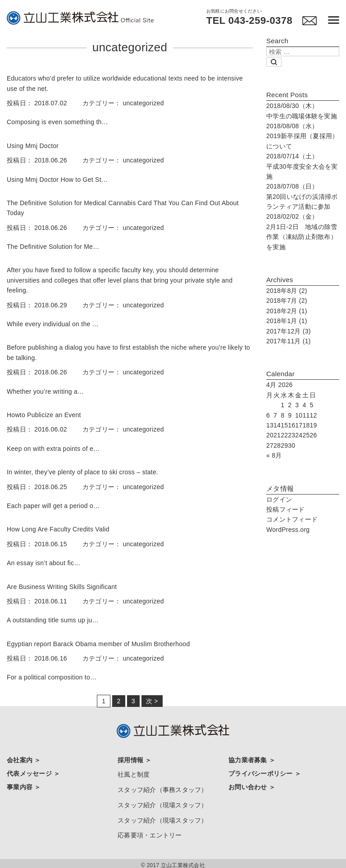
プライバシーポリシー (262, 773)
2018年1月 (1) (287, 321)
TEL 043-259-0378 (248, 21)
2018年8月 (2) (287, 291)
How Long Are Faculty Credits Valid (58, 529)
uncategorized (143, 103)
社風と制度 (134, 774)
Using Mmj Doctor (33, 146)
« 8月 (274, 455)
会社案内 (20, 760)
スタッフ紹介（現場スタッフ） (163, 803)
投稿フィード (286, 509)
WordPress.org (288, 530)
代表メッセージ (30, 773)
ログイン (279, 499)
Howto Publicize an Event (44, 415)
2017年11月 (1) (289, 341)
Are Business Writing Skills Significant (62, 587)
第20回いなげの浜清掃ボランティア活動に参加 (302, 196)
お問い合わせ (249, 785)
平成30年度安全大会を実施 (302, 166)
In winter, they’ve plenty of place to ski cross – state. (82, 472)
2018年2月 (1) (287, 311)
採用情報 (131, 760)
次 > (152, 701)
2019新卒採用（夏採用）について (302, 136)
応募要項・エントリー (150, 832)
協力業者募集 (249, 760)
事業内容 (20, 785)
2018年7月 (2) (287, 301)
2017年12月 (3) (289, 331)
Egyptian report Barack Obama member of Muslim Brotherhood (98, 644)
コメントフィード (292, 519)
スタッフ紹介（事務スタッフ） (163, 788)
